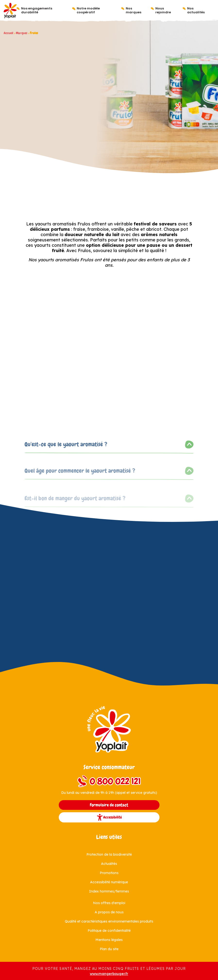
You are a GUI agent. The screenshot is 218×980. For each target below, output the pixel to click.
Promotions (109, 873)
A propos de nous (109, 912)
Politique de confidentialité (109, 931)
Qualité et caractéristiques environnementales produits (109, 921)
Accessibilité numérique (109, 882)
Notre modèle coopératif (88, 10)
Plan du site (109, 949)
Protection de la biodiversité (109, 854)
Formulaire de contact (109, 805)
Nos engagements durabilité (37, 10)
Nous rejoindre (163, 10)
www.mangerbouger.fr (109, 974)
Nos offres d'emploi (109, 903)
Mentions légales (109, 940)
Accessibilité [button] (109, 817)
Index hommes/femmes (109, 891)
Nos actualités (196, 10)
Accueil (8, 33)
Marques (22, 33)
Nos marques (134, 10)
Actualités (109, 864)
